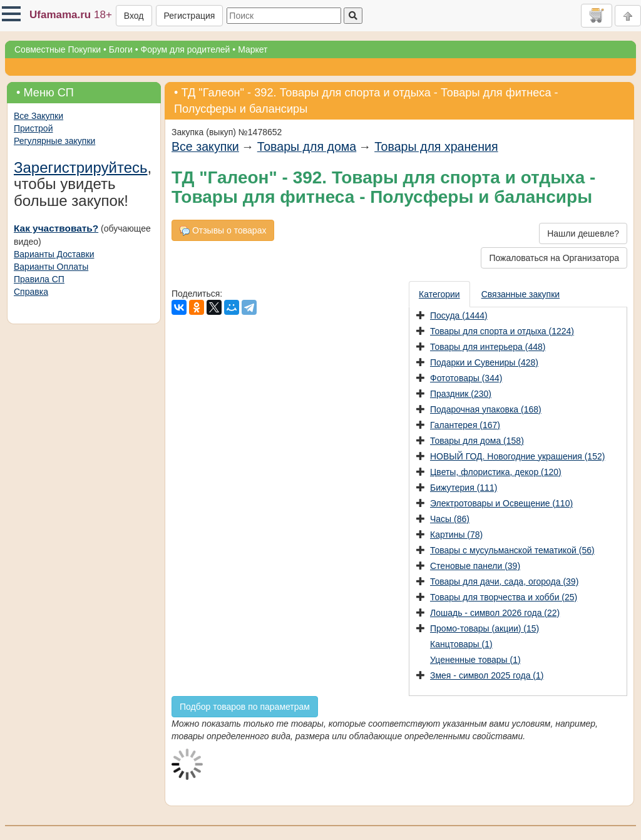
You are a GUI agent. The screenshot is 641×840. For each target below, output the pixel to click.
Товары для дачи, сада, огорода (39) (504, 581)
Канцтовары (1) (461, 644)
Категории (439, 294)
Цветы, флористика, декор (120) (496, 472)
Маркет (253, 49)
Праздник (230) (461, 394)
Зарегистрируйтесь (81, 167)
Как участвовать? (56, 228)
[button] (11, 14)
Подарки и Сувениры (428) (484, 362)
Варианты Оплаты (51, 267)
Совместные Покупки (58, 49)
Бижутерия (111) (464, 488)
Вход (134, 16)
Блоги (121, 49)
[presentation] (440, 294)
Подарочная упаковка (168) (486, 409)
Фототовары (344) (466, 378)
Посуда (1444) (459, 315)
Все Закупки (38, 116)
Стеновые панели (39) (475, 566)
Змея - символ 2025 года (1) (487, 675)
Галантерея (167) (465, 425)
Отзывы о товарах (223, 231)
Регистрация (190, 16)
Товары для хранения (436, 146)
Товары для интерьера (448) (488, 347)
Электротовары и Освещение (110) (501, 503)
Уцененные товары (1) (475, 660)
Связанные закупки (520, 294)
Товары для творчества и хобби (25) (504, 597)
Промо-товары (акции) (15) (485, 628)
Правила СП (39, 279)
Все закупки (205, 146)
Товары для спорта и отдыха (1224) (502, 331)
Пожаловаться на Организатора (554, 258)
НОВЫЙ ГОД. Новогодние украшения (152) (517, 456)
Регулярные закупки (54, 141)
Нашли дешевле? (583, 233)
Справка (31, 292)
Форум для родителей (186, 49)
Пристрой (33, 128)
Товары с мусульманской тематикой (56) (512, 550)
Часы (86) (450, 519)
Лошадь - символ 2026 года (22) (495, 613)
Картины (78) (456, 535)
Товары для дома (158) (477, 441)
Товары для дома (307, 146)
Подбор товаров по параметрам (245, 707)
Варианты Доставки (54, 254)
